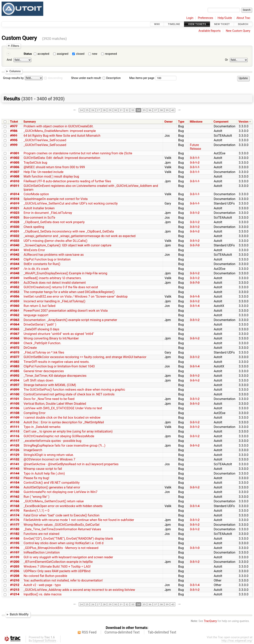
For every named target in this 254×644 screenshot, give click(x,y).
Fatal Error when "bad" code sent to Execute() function (62, 515)
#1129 (15, 455)
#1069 (15, 343)
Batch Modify (19, 614)
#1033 (15, 241)
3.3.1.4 (195, 306)
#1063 (15, 320)
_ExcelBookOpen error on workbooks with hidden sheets (63, 506)
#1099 (15, 390)
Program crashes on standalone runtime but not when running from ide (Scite (78, 153)
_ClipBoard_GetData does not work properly (54, 222)
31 (121, 110)
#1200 (15, 562)
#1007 (15, 172)
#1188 (15, 539)
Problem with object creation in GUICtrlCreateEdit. (59, 126)
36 (150, 110)
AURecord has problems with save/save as (54, 255)
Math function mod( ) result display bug (51, 176)
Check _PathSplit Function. (42, 343)
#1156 (15, 487)
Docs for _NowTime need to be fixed (49, 399)
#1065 (15, 329)
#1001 (15, 153)
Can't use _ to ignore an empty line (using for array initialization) (68, 431)
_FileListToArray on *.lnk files (44, 352)
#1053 (15, 292)
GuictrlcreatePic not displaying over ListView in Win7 (61, 492)
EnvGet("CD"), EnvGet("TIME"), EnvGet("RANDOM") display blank (68, 539)
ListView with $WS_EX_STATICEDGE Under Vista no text (63, 408)
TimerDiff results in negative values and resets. (57, 362)
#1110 (15, 422)
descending (55, 78)
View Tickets (197, 24)
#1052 (15, 287)
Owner (168, 122)
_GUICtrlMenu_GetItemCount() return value (54, 501)
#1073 (15, 352)
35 (144, 110)
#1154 (15, 483)
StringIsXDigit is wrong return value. (49, 455)
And (9, 60)
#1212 (15, 585)
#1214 (15, 594)
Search (243, 24)
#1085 (15, 371)
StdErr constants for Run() (42, 264)
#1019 (15, 203)
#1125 (15, 446)
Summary (30, 122)
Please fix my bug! (36, 478)
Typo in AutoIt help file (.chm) (44, 473)
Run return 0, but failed (39, 306)
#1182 (15, 534)
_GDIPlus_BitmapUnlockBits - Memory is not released (61, 548)
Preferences (205, 18)
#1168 (15, 506)
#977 (14, 126)
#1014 (15, 194)
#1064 (15, 324)
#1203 (15, 567)
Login (190, 18)
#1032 (15, 236)
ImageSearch (33, 450)
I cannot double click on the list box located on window (62, 418)
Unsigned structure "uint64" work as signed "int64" (59, 334)
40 (173, 110)
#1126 (15, 450)
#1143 (15, 469)
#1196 (15, 548)
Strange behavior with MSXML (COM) (50, 385)
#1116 (15, 436)
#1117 (15, 441)
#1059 (15, 301)
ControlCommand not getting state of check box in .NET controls (69, 394)
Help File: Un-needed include (44, 172)
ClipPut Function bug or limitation (47, 259)
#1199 (15, 557)
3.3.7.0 (195, 245)
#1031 (15, 231)
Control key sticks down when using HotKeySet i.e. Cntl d (64, 543)
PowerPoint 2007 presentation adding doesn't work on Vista (66, 311)
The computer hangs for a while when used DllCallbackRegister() (69, 292)
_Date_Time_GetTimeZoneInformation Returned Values (62, 529)
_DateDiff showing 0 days (41, 329)
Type (181, 122)
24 (81, 110)
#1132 (15, 459)
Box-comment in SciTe (39, 218)
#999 (14, 145)
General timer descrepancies (44, 371)
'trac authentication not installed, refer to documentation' (63, 580)
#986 (14, 131)
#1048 (15, 273)
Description (112, 78)
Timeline (174, 24)
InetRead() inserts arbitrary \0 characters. (53, 278)
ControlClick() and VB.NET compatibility (52, 483)
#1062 (15, 315)
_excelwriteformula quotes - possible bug (52, 441)
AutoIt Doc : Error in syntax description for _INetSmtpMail (64, 422)
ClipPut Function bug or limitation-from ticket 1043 (59, 366)
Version (243, 122)
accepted (43, 54)
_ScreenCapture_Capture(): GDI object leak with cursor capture (67, 245)
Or (227, 60)
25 (87, 110)
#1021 (15, 208)
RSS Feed (89, 632)
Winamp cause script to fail (43, 469)
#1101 (15, 399)
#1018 (15, 199)
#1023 (15, 213)
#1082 (15, 362)
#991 (14, 136)
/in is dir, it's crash (36, 269)
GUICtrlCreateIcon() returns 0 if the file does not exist (61, 287)
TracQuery (210, 621)
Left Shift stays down (38, 380)
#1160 (15, 492)
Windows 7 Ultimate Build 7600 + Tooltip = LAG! (57, 567)
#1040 (15, 245)
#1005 (15, 163)
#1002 (15, 158)
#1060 (15, 306)
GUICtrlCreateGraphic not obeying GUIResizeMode (59, 436)
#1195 (15, 543)
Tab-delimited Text (162, 632)
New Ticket (222, 24)
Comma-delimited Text (122, 632)
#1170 (15, 511)
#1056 (15, 297)
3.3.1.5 (195, 297)
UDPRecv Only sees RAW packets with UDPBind (57, 571)
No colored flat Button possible (45, 576)
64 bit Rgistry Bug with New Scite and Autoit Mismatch (62, 136)
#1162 (15, 497)
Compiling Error (35, 413)
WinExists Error (34, 250)
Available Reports (210, 31)
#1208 (15, 576)
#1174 (15, 515)
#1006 (15, 167)
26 (93, 110)
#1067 (15, 334)
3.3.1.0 (195, 548)
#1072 (15, 348)
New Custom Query (238, 31)
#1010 (15, 181)
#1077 (15, 357)
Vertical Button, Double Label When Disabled (55, 404)
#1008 (15, 176)
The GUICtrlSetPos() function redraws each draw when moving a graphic (74, 390)
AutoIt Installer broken (39, 208)
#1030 (15, 227)
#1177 (15, 525)
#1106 (15, 408)
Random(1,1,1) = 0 (37, 511)
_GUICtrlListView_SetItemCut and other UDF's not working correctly (71, 203)
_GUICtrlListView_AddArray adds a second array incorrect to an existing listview (79, 590)
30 (116, 110)
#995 (14, 140)
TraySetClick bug (35, 163)
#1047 (15, 269)
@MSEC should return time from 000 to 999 (54, 167)
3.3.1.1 (195, 158)
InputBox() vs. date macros (43, 594)
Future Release (195, 147)
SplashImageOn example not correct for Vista (56, 199)
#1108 (15, 413)
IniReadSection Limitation (42, 552)
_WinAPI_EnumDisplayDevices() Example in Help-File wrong (65, 273)
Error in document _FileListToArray (48, 213)
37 (155, 110)
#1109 (15, 418)
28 (104, 110)
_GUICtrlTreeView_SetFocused (45, 140)
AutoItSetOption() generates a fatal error (52, 487)
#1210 (15, 580)
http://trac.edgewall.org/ (237, 641)
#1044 (15, 264)
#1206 (15, 571)
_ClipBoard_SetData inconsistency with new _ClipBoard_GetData (69, 231)
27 (98, 110)
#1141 (15, 464)
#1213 (15, 590)
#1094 (15, 380)
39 (167, 110)
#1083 (15, 366)
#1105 (15, 404)
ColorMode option (36, 194)
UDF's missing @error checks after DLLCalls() (55, 241)
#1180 (15, 529)
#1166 (15, 501)
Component (221, 122)
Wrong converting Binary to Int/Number (51, 338)
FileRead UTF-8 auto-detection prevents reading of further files (67, 181)
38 (161, 110)
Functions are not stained (41, 534)
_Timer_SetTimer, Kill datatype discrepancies (55, 376)
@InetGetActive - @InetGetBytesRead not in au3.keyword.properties (71, 464)
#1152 (15, 478)
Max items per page (142, 78)
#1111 (15, 427)
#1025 (15, 218)
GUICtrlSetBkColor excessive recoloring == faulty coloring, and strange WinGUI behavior (85, 357)
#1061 (15, 311)
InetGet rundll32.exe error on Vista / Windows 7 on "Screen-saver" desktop (76, 297)
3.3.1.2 (195, 163)
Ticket (14, 122)
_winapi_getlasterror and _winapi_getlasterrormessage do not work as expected (80, 236)
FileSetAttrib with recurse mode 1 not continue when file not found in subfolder (79, 520)
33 (133, 110)
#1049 (15, 278)
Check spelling (34, 227)
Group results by (13, 78)
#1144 (15, 473)
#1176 (15, 520)
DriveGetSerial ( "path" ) (40, 324)
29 (110, 110)
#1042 (15, 255)
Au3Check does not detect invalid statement (55, 283)
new (95, 54)
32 (127, 110)
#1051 (15, 283)
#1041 (15, 250)
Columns (15, 71)
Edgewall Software (44, 641)
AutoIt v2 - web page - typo (42, 585)
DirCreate (30, 348)
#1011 (15, 186)
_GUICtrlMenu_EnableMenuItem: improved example (60, 131)
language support (36, 315)
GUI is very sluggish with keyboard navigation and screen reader (68, 557)
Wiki (157, 24)
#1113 (15, 431)
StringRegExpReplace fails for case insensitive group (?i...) (64, 446)
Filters (15, 46)
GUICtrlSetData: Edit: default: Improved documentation (62, 158)
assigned (63, 54)
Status (28, 54)
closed (80, 54)
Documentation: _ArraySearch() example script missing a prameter (70, 320)
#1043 (15, 259)
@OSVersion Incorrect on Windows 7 (49, 459)
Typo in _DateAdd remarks (42, 427)
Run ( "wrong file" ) (37, 497)
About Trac (243, 18)
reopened (111, 54)
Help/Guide (225, 18)
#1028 (15, 222)
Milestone (196, 122)
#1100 (15, 394)
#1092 (15, 376)
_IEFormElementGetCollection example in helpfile (58, 562)
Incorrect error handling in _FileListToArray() (54, 301)
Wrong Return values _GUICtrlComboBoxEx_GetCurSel (62, 525)
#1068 (15, 338)
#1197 (15, 552)
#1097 (15, 385)
